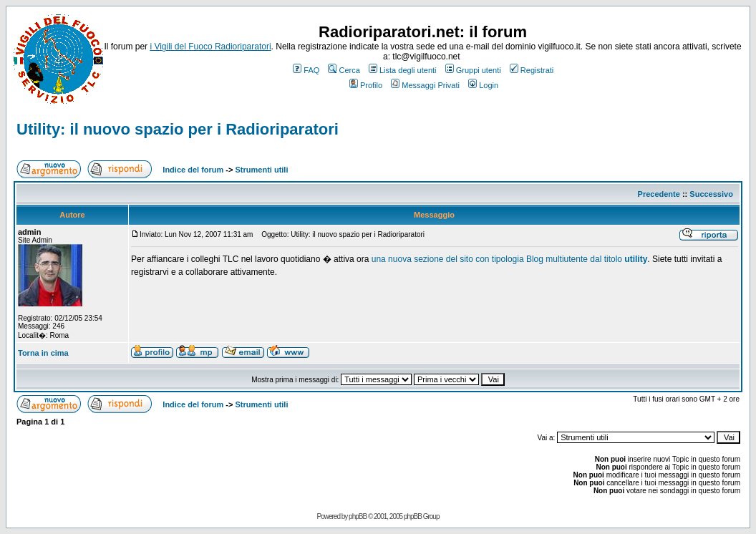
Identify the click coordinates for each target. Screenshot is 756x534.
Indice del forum (193, 170)
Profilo (366, 85)
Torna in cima (43, 353)
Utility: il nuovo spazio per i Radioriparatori (178, 129)
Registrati (532, 70)
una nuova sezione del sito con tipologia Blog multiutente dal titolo (510, 259)
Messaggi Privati (425, 85)
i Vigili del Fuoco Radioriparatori (210, 47)
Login (483, 85)
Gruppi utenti (473, 70)
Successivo (711, 194)
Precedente (659, 194)
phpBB (358, 516)
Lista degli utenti (403, 70)
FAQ (306, 70)
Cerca (344, 70)
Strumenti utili (262, 170)
